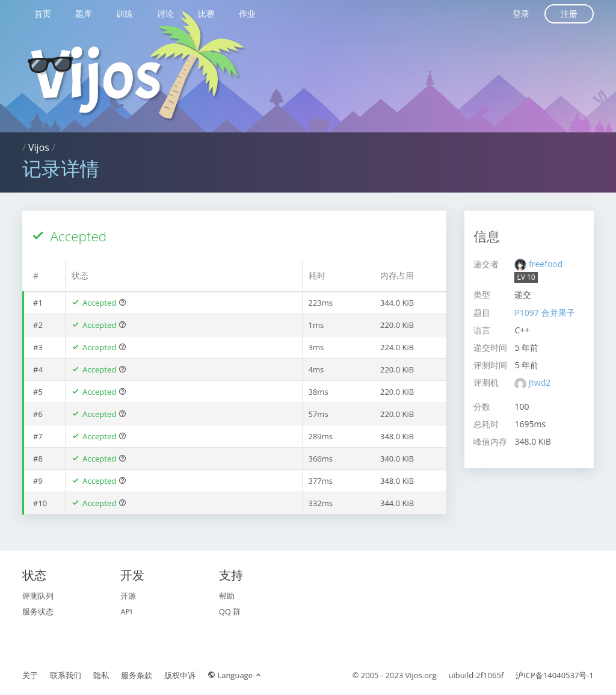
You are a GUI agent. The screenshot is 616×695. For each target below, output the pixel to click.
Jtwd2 (540, 382)
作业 (247, 14)
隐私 (101, 675)
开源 (128, 596)
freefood (546, 264)
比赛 (206, 14)
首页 (43, 14)
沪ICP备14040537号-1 (555, 675)
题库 (84, 14)
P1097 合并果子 (544, 313)
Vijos (39, 147)
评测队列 (38, 596)
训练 (125, 14)
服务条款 (137, 675)
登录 (521, 14)
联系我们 (66, 675)
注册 (569, 14)
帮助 (227, 596)
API (126, 611)
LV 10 (526, 277)
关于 (30, 675)
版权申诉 (180, 675)
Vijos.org (421, 675)
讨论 (165, 14)
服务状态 (38, 611)
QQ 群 (230, 611)
